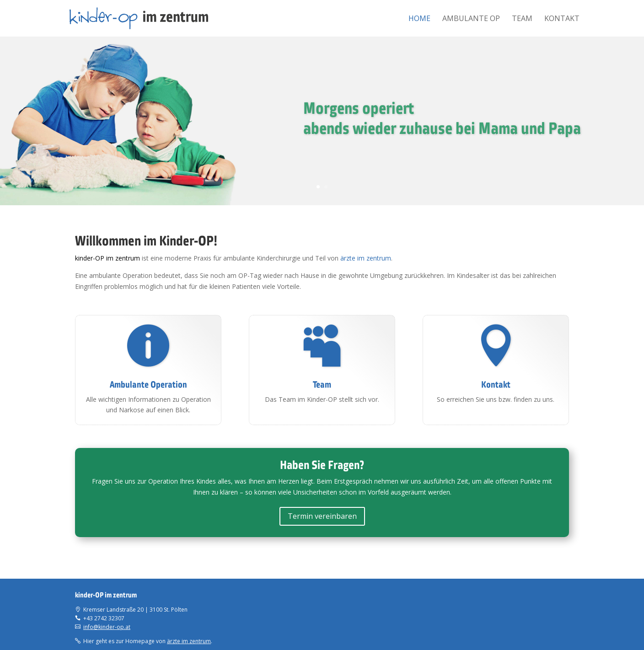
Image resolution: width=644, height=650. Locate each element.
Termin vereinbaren (322, 516)
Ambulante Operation (148, 385)
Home (419, 19)
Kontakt (562, 19)
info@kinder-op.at (107, 627)
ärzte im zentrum (366, 258)
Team (522, 19)
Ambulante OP (471, 19)
